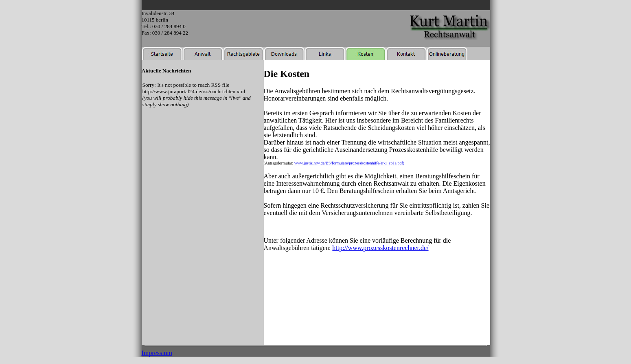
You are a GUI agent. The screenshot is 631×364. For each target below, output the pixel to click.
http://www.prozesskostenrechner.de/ (380, 248)
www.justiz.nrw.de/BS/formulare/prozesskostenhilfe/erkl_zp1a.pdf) (349, 163)
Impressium (157, 353)
